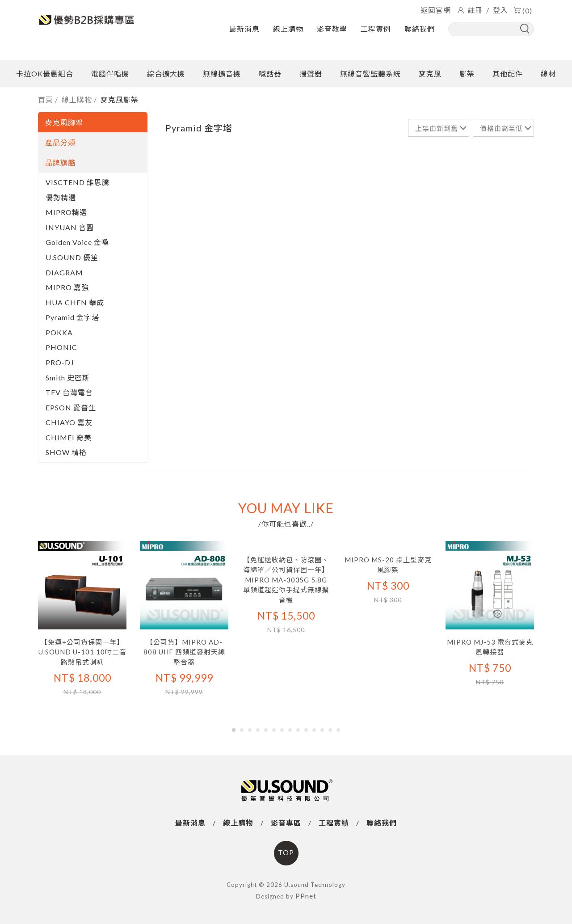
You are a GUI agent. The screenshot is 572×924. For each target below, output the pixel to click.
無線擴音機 (222, 74)
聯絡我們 (420, 29)
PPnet (306, 896)
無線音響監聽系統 (370, 74)
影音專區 (286, 823)
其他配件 (508, 74)
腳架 (467, 74)
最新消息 (244, 29)
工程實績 (334, 823)
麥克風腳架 (120, 99)
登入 (500, 10)
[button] (234, 730)
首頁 (46, 99)
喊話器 (270, 74)
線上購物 (288, 29)
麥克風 (430, 74)
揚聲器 (311, 74)
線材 (548, 74)
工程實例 (376, 29)
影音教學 (332, 29)
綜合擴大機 (166, 74)
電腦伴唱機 (110, 74)
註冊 (475, 10)
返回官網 (436, 10)
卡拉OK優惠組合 (45, 74)
